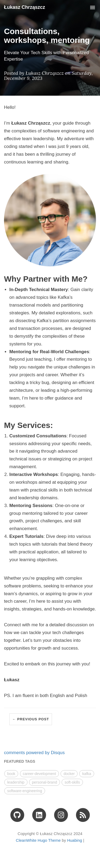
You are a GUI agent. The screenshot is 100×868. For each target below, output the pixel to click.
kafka (87, 774)
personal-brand (45, 782)
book (11, 774)
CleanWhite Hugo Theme (38, 840)
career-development (40, 774)
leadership (16, 782)
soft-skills (72, 782)
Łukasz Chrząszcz (25, 7)
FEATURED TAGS (20, 761)
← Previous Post (31, 719)
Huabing (75, 840)
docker (69, 774)
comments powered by (34, 753)
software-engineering (25, 791)
